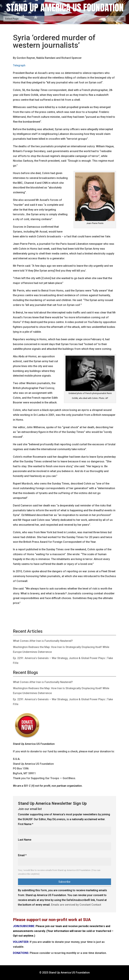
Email (22, 855)
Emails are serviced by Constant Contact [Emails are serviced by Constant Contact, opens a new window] (76, 905)
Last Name (25, 840)
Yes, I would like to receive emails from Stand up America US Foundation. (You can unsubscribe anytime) (59, 872)
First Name (26, 824)
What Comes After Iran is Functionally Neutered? (43, 641)
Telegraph (19, 65)
